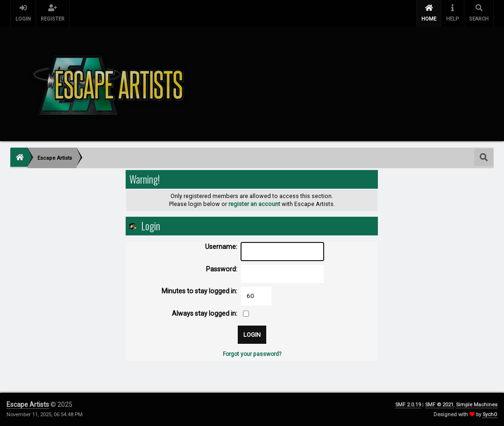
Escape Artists (28, 405)
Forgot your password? (252, 354)
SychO (490, 415)
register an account (254, 204)
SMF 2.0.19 (408, 405)
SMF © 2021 (439, 405)
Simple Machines (477, 405)
